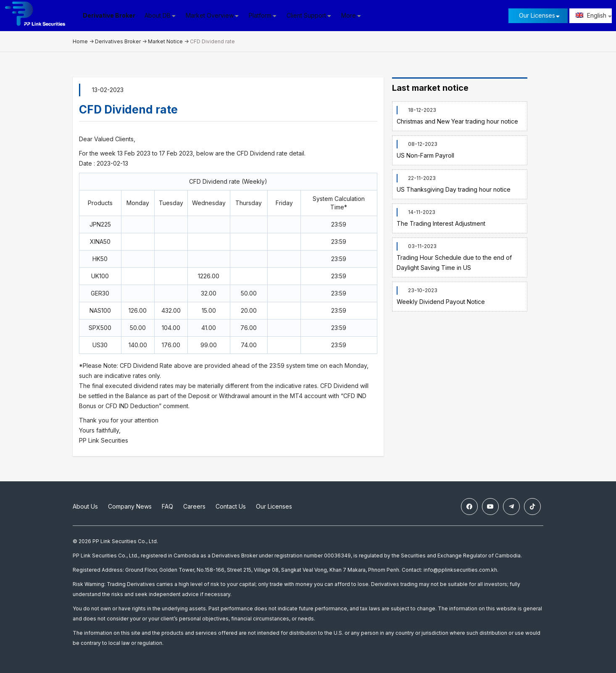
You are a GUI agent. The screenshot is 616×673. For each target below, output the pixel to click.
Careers (194, 506)
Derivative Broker (109, 15)
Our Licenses (537, 15)
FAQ (167, 506)
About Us (85, 506)
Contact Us (231, 506)
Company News (130, 506)
